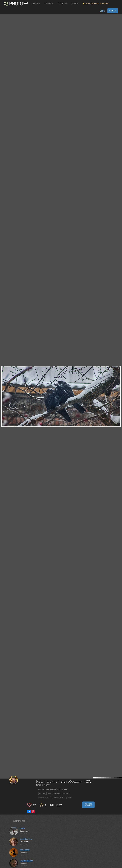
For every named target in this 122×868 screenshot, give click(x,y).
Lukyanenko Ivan (26, 861)
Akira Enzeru (25, 850)
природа (57, 793)
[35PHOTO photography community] (16, 4)
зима (49, 793)
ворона (42, 793)
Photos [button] (36, 4)
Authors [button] (49, 4)
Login (102, 11)
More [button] (75, 4)
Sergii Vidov (43, 785)
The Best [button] (62, 4)
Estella (22, 828)
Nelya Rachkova (26, 839)
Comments (19, 821)
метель (65, 793)
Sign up (113, 11)
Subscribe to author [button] (88, 805)
